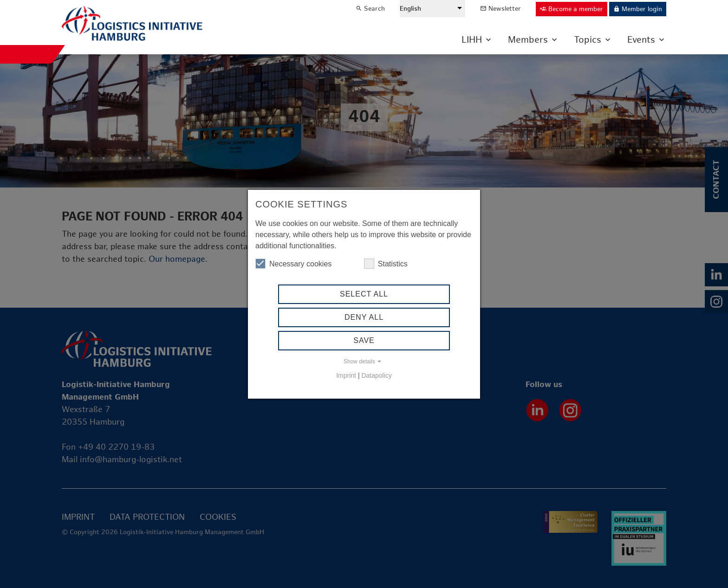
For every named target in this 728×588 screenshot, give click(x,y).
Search (370, 9)
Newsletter (500, 9)
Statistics (386, 264)
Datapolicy (376, 375)
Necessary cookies (293, 264)
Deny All (364, 317)
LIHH (472, 40)
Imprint (346, 375)
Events (641, 40)
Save (364, 340)
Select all (364, 294)
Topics (588, 40)
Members (528, 40)
